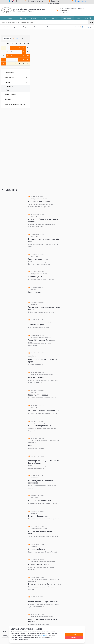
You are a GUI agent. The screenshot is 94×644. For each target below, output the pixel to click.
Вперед (6, 636)
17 (16, 56)
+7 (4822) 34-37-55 (64, 10)
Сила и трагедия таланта (39, 259)
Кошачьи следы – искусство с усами (43, 602)
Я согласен (74, 634)
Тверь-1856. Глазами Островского (42, 340)
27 (28, 60)
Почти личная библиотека (39, 500)
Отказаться (74, 638)
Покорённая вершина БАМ (40, 426)
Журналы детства (36, 277)
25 (20, 60)
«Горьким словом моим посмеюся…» (44, 410)
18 (20, 56)
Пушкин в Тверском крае (39, 516)
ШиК (30, 445)
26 (24, 60)
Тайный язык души (36, 325)
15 (7, 56)
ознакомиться (43, 636)
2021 (17, 38)
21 (3, 60)
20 (28, 56)
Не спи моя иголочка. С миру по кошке (45, 584)
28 (3, 64)
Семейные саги (35, 292)
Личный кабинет (81, 1)
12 (24, 52)
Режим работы (63, 12)
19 (24, 56)
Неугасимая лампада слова (40, 202)
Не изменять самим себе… (39, 565)
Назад (5, 632)
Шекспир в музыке (36, 377)
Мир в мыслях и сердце (38, 395)
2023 (26, 38)
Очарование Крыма (37, 549)
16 (11, 56)
